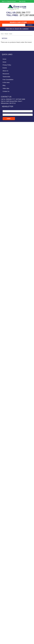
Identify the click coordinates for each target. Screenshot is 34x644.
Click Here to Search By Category (17, 29)
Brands (6, 34)
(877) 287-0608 (27, 15)
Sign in (3, 1)
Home (2, 34)
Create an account (11, 1)
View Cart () (22, 1)
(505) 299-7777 (23, 13)
